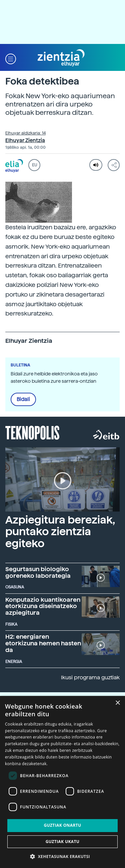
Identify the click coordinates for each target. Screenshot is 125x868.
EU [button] (34, 165)
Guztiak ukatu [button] (63, 842)
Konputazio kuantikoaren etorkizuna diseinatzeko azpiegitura (43, 606)
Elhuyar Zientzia (25, 140)
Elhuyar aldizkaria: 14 (25, 133)
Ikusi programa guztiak (90, 677)
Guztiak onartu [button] (62, 825)
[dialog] (62, 782)
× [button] (117, 703)
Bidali (23, 399)
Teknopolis (32, 432)
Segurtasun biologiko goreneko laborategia (38, 572)
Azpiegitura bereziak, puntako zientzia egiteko (60, 532)
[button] (11, 58)
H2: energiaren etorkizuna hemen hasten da (43, 643)
